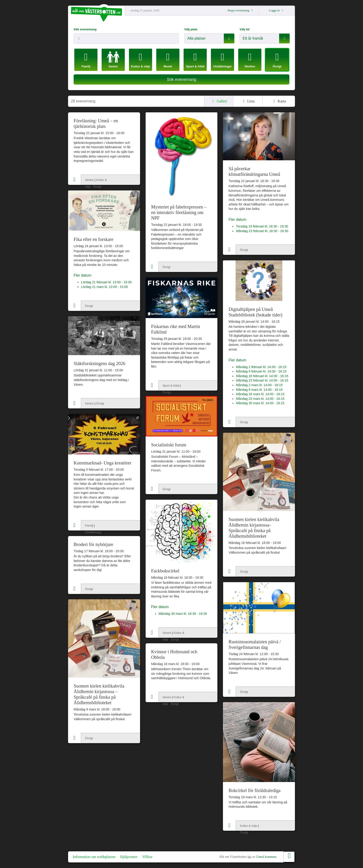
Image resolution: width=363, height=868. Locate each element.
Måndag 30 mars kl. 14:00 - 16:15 (260, 403)
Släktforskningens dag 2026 (99, 363)
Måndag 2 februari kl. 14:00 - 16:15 (261, 367)
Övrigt (97, 187)
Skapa (241, 10)
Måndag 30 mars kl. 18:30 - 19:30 (183, 614)
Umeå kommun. (267, 857)
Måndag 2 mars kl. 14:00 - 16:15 (259, 385)
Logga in (277, 10)
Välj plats (191, 29)
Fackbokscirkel (165, 571)
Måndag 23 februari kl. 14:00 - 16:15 (262, 380)
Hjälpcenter (129, 857)
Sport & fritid (171, 386)
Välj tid (245, 29)
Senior (89, 180)
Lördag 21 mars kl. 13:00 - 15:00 (104, 287)
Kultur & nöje (248, 826)
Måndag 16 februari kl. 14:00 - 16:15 (262, 376)
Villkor (147, 857)
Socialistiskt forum (169, 445)
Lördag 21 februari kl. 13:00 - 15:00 (106, 282)
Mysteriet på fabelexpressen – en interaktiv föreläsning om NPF (179, 212)
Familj (89, 526)
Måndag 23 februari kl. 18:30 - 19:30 (262, 231)
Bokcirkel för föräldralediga (254, 790)
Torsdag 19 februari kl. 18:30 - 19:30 (262, 226)
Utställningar (93, 532)
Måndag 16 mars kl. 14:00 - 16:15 (260, 394)
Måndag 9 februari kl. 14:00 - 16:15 (261, 371)
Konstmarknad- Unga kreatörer (103, 463)
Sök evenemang (85, 29)
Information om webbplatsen (94, 857)
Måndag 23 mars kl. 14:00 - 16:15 (260, 399)
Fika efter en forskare (94, 239)
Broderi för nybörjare (93, 544)
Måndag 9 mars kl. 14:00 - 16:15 (259, 390)
